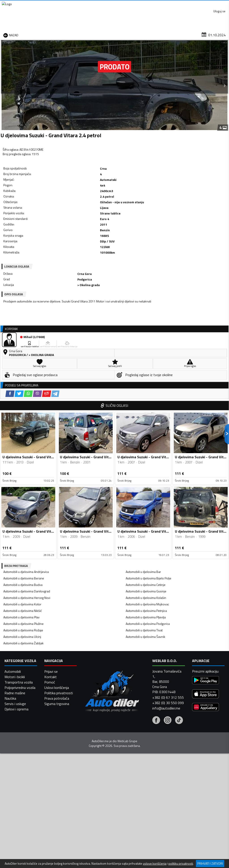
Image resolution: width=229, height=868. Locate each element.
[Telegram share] (65, 239)
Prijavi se (51, 855)
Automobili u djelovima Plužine (23, 502)
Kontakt (194, 4)
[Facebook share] (20, 239)
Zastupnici (99, 34)
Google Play (85, 4)
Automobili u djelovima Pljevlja (146, 496)
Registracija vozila (186, 34)
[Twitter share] (29, 239)
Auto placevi (74, 34)
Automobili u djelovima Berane (24, 457)
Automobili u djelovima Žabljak (23, 522)
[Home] (4, 34)
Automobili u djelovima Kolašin (146, 476)
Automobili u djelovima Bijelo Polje (148, 457)
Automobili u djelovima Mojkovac (147, 483)
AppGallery (143, 5)
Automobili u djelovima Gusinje (146, 470)
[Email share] (56, 239)
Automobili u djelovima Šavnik (145, 515)
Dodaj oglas (217, 34)
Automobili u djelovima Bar (143, 450)
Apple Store (115, 4)
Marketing (170, 5)
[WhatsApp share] (38, 239)
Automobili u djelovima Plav (21, 496)
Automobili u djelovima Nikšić (23, 489)
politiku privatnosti (181, 864)
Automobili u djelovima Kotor (22, 483)
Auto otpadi (124, 34)
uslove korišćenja (155, 864)
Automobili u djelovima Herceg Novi (27, 476)
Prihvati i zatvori (210, 863)
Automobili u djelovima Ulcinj (22, 515)
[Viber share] (47, 239)
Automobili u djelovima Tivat (144, 509)
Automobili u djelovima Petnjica (146, 489)
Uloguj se (218, 4)
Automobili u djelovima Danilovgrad (27, 470)
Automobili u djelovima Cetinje (146, 463)
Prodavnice (48, 34)
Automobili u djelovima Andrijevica (26, 450)
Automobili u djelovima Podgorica (148, 502)
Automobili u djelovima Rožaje (23, 509)
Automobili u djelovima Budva (23, 463)
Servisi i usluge (152, 34)
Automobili (13, 855)
